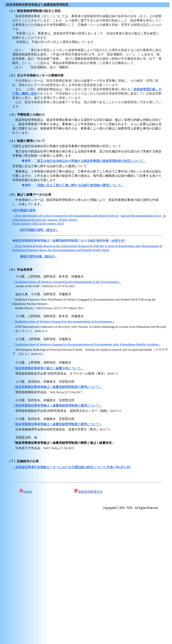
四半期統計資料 (25, 210)
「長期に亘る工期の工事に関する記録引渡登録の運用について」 (79, 185)
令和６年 (118, 241)
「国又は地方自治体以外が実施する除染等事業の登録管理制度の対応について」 (90, 161)
